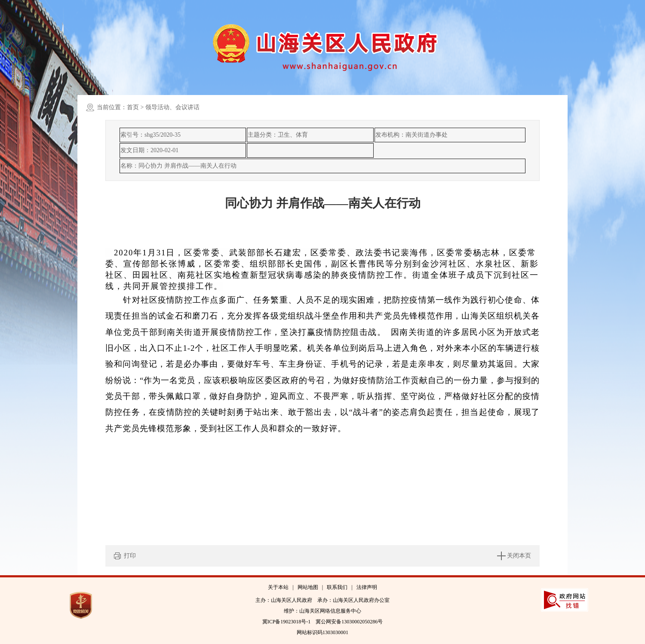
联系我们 (337, 587)
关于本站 (278, 587)
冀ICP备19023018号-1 (287, 622)
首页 (133, 107)
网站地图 (308, 587)
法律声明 (367, 587)
